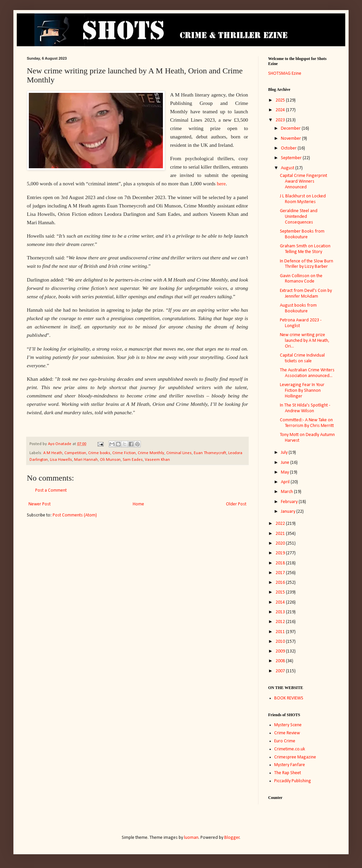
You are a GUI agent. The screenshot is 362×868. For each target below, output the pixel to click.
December (291, 129)
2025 (281, 100)
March (287, 492)
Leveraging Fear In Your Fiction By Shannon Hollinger (302, 391)
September (292, 158)
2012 (281, 622)
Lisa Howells (61, 460)
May (285, 472)
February (290, 502)
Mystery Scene (288, 725)
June (286, 463)
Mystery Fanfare (290, 765)
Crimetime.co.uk (290, 749)
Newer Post (40, 504)
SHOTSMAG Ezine (285, 74)
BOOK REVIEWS (289, 698)
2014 (281, 602)
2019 (281, 553)
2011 (281, 632)
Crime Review (287, 733)
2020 (281, 543)
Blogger (232, 838)
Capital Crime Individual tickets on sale (302, 358)
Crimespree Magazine (295, 757)
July (285, 453)
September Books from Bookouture (302, 234)
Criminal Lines (179, 453)
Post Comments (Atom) (75, 515)
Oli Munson (110, 460)
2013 (281, 612)
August (288, 168)
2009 (281, 651)
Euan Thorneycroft (210, 453)
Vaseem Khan (157, 460)
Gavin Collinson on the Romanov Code (301, 279)
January (289, 512)
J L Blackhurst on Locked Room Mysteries (303, 199)
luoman (191, 838)
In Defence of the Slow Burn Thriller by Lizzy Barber (307, 264)
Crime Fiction (124, 453)
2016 (281, 583)
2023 (281, 120)
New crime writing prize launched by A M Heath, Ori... (305, 341)
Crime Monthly (151, 453)
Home (138, 504)
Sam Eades (133, 460)
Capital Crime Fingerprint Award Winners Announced (304, 181)
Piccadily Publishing (293, 781)
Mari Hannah (86, 460)
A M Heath (53, 453)
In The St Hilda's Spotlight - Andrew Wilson (305, 408)
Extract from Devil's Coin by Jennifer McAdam (306, 294)
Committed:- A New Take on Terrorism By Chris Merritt (307, 423)
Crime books (99, 453)
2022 (281, 524)
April (286, 482)
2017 (281, 573)
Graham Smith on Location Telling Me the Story (305, 249)
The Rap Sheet (288, 773)
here (221, 183)
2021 (281, 534)
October (289, 148)
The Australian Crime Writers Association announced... (307, 373)
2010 (281, 642)
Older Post (236, 504)
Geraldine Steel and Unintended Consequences (299, 217)
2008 (281, 661)
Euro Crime (285, 741)
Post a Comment (51, 490)
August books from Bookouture (298, 308)
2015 (281, 592)
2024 (281, 110)
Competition (75, 453)
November (291, 139)
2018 (281, 563)
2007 (281, 671)
